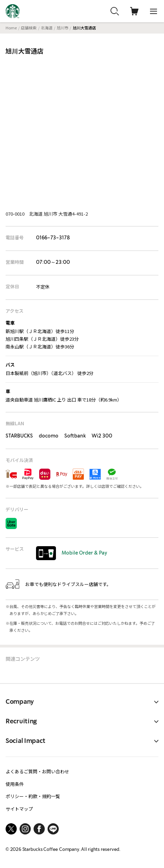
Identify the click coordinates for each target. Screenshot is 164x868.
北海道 (47, 28)
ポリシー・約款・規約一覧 (33, 796)
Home (11, 28)
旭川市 (62, 28)
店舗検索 (29, 28)
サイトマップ (19, 809)
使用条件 (15, 784)
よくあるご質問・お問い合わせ (37, 771)
